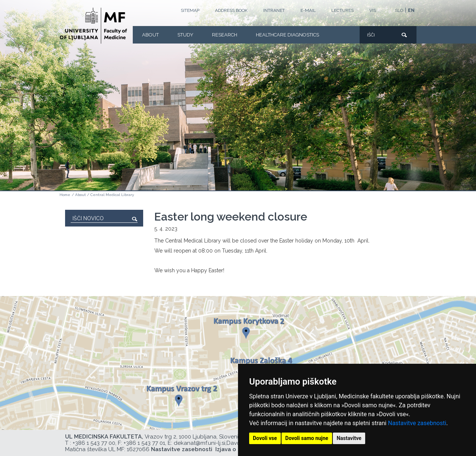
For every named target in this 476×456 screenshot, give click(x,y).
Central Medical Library (112, 195)
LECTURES (342, 10)
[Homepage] (93, 26)
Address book (231, 10)
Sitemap (190, 10)
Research (225, 35)
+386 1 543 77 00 (94, 443)
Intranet (274, 10)
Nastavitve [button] (349, 438)
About (150, 35)
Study (185, 35)
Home (65, 195)
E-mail (308, 10)
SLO (399, 10)
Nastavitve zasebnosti (417, 423)
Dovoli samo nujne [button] (307, 438)
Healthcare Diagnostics (287, 35)
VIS (373, 10)
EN (411, 10)
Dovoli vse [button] (265, 438)
